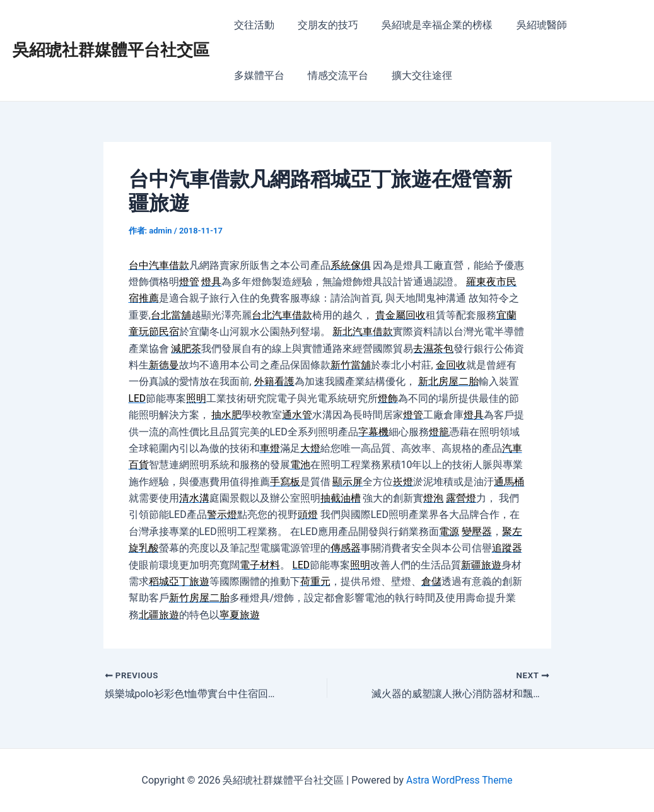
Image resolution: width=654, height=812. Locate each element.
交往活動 (252, 25)
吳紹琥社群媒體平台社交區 (111, 50)
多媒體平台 (600, 25)
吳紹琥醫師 (530, 25)
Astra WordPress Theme (459, 780)
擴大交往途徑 (343, 75)
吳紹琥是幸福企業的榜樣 (429, 25)
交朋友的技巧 (323, 25)
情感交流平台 (262, 75)
